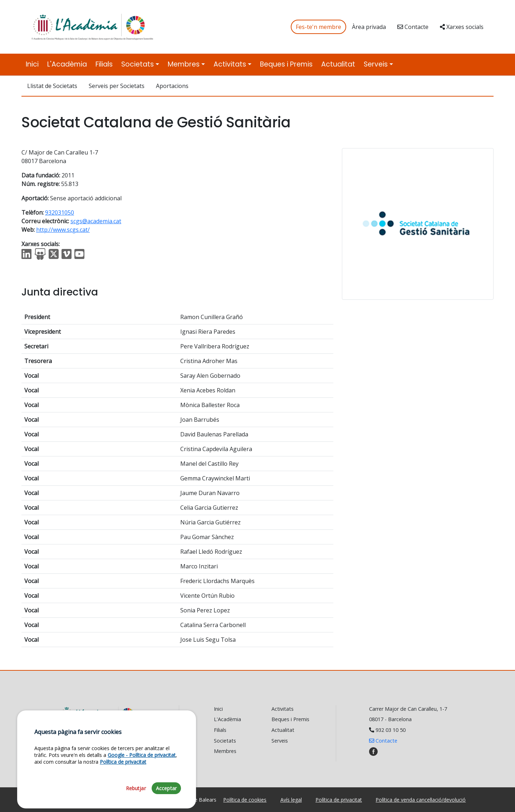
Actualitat (338, 64)
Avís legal (291, 800)
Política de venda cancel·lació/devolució (421, 800)
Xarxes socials (462, 27)
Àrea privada (369, 27)
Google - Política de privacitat (142, 797)
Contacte (413, 27)
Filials (104, 64)
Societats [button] (138, 64)
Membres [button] (184, 64)
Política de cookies (245, 800)
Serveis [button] (376, 64)
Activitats (283, 709)
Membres (225, 751)
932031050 (60, 212)
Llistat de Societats (52, 86)
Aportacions (172, 86)
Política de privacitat (339, 800)
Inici (32, 64)
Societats (225, 741)
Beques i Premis (286, 64)
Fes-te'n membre (318, 27)
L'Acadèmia (67, 64)
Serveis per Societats (117, 86)
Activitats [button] (230, 64)
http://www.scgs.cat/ (63, 230)
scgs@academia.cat (96, 221)
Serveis (280, 741)
